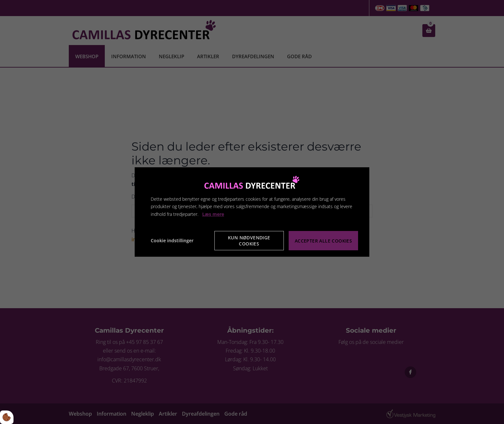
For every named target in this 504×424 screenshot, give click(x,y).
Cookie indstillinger (172, 240)
